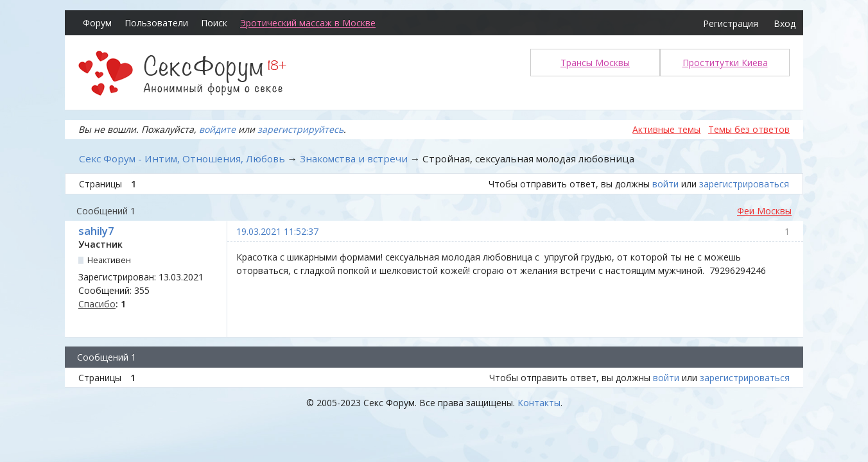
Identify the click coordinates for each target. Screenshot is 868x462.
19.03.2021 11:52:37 (277, 231)
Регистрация (731, 23)
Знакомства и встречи (354, 158)
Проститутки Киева (725, 63)
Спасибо (97, 304)
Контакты (539, 403)
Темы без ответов (749, 129)
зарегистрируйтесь (300, 129)
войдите (217, 129)
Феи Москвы (764, 211)
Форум (97, 23)
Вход (785, 23)
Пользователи (156, 23)
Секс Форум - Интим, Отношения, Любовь (182, 158)
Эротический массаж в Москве (308, 23)
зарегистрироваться (744, 184)
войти (665, 184)
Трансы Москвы (595, 63)
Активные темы (666, 129)
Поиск (214, 23)
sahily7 (96, 231)
